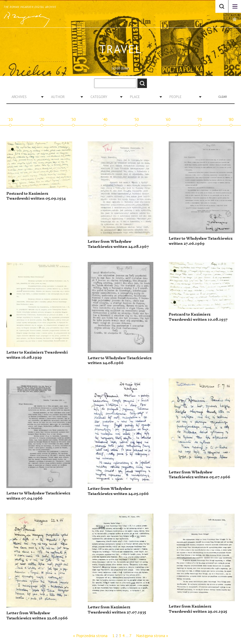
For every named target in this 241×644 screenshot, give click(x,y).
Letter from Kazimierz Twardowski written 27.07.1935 (117, 610)
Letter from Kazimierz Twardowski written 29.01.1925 (198, 609)
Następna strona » (152, 636)
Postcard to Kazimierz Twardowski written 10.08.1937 (198, 317)
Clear (223, 97)
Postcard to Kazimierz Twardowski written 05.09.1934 (36, 196)
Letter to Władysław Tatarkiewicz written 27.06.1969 (201, 241)
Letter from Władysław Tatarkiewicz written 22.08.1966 (37, 616)
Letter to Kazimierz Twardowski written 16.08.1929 (37, 355)
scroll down (120, 68)
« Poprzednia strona (90, 636)
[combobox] (26, 97)
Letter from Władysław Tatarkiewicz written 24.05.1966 (118, 491)
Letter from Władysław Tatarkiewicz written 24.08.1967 (118, 244)
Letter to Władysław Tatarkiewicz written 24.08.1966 (120, 361)
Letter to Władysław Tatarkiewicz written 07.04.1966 (38, 496)
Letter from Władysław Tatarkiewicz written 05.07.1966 (199, 475)
